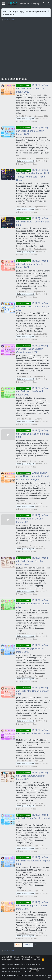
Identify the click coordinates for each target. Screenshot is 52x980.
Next (28, 945)
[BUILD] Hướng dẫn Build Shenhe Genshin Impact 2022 (32, 131)
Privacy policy (7, 959)
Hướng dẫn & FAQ (22, 959)
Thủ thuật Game (31, 122)
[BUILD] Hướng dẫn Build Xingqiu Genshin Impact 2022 (32, 649)
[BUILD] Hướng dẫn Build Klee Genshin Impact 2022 (32, 691)
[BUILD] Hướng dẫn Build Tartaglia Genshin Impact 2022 (32, 776)
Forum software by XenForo (21, 964)
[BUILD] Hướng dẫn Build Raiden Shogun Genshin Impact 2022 (32, 349)
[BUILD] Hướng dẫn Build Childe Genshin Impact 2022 (33, 307)
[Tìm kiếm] (49, 3)
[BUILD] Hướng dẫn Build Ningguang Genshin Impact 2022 (32, 906)
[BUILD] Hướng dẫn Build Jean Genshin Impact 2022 (33, 604)
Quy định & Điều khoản (31, 957)
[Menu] (4, 3)
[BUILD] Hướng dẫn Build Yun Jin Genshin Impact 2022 (32, 88)
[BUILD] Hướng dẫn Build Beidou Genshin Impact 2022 (32, 561)
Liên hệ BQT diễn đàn (11, 957)
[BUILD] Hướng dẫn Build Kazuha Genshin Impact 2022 (32, 391)
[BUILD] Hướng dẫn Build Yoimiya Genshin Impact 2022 (32, 264)
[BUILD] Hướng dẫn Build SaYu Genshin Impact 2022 (33, 222)
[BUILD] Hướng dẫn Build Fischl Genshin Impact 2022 (33, 733)
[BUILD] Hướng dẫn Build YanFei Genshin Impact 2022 (32, 519)
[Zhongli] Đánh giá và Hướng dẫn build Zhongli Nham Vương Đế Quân (33, 476)
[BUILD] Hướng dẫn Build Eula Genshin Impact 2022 (32, 434)
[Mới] (43, 3)
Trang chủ (36, 959)
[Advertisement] (26, 49)
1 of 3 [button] (18, 945)
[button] (50, 977)
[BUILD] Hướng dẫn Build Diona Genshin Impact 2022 (33, 818)
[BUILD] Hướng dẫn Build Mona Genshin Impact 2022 (33, 861)
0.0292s (35, 975)
